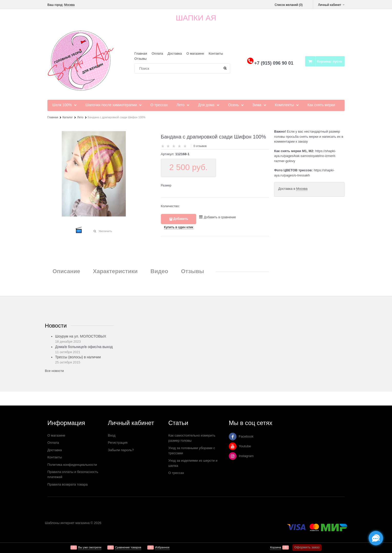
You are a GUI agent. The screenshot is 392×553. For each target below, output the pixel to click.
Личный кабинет (331, 5)
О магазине (195, 53)
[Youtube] (233, 446)
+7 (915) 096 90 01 (274, 63)
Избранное (162, 547)
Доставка (175, 53)
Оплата (157, 53)
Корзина (276, 547)
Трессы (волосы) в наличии (78, 357)
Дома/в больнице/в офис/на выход (84, 347)
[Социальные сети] (376, 538)
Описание (66, 271)
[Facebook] (233, 437)
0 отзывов (200, 146)
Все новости (54, 371)
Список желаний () (289, 5)
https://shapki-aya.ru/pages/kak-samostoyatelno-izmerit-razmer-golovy (305, 156)
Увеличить (105, 231)
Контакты (216, 53)
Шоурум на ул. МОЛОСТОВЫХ (81, 336)
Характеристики (115, 271)
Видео (159, 271)
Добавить (181, 219)
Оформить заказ (307, 547)
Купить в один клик (179, 227)
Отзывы (141, 59)
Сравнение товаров (128, 547)
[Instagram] (233, 456)
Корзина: (329, 61)
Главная (141, 53)
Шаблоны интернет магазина (67, 523)
